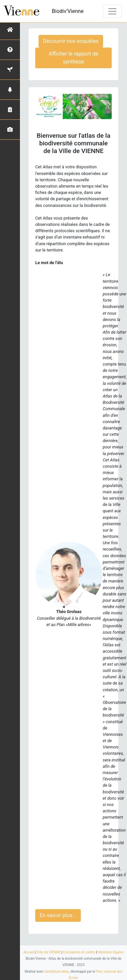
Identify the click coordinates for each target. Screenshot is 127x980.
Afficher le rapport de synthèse (74, 58)
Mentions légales (111, 952)
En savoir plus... (58, 915)
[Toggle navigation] (112, 11)
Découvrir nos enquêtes (71, 41)
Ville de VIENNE (49, 952)
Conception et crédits (79, 952)
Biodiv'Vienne (68, 11)
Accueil (29, 952)
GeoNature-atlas (57, 972)
